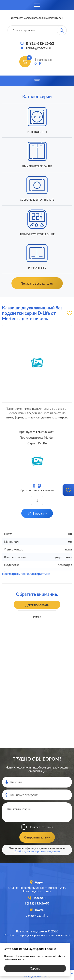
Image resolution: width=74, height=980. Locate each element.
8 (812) (37, 903)
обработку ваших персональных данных (37, 851)
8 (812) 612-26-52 (40, 43)
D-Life (42, 443)
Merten (49, 437)
